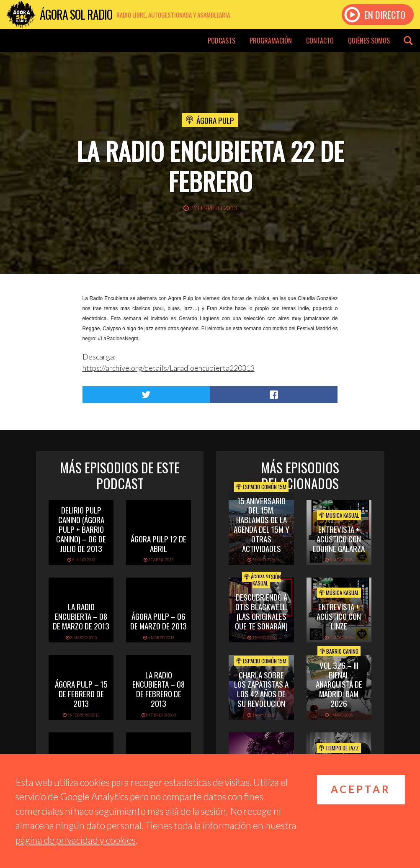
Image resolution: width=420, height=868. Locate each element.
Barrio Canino (339, 651)
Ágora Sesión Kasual (263, 580)
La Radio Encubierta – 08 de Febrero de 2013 (158, 689)
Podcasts (222, 41)
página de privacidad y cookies (76, 840)
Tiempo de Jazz (339, 748)
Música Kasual (339, 515)
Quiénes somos (369, 41)
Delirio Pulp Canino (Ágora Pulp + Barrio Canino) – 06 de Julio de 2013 (81, 529)
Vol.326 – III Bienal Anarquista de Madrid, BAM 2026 (339, 684)
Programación (271, 41)
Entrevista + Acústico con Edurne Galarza (339, 539)
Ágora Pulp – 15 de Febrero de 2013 (81, 693)
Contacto (320, 41)
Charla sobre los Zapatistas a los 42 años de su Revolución (261, 689)
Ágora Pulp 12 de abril (158, 543)
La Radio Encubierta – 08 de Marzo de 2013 (81, 616)
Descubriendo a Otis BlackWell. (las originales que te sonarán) (261, 611)
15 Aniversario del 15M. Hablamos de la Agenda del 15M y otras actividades (262, 524)
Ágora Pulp (215, 120)
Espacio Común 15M (261, 487)
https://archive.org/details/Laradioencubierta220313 (169, 368)
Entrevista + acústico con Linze (339, 616)
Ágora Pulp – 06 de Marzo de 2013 (158, 621)
